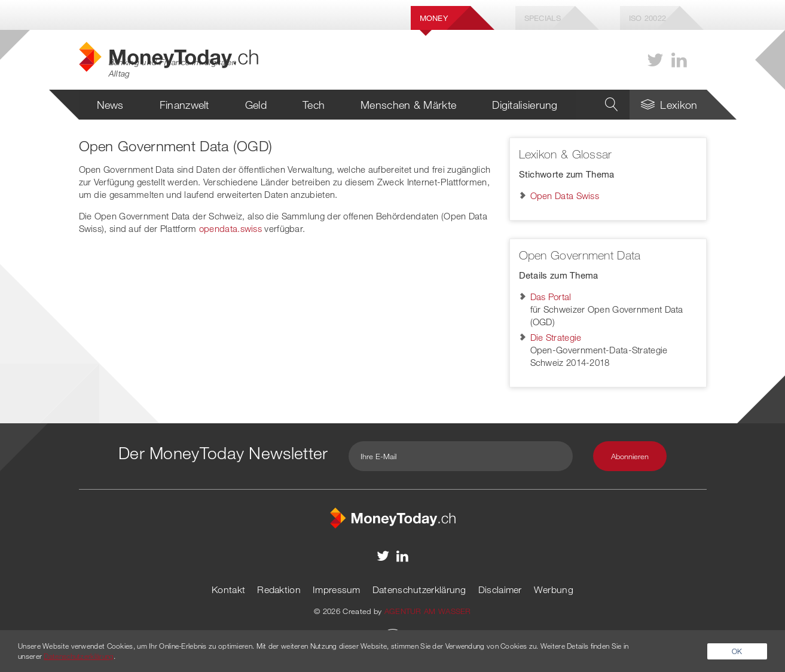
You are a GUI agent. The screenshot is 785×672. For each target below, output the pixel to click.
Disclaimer (500, 589)
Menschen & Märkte (408, 105)
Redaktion (279, 589)
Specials (543, 18)
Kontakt (228, 589)
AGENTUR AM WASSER (428, 611)
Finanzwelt (184, 105)
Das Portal (551, 297)
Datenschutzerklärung (419, 589)
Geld (256, 105)
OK (737, 651)
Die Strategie (556, 337)
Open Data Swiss (565, 196)
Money (434, 18)
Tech (314, 105)
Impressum (337, 589)
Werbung (554, 589)
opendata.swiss (230, 228)
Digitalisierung (525, 105)
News (110, 105)
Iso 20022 (648, 18)
